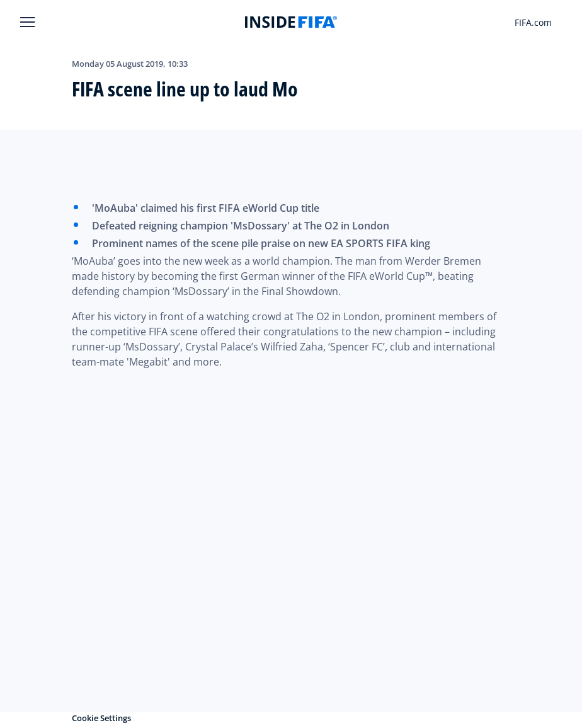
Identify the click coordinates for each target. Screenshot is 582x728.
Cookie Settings (101, 718)
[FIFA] (291, 22)
